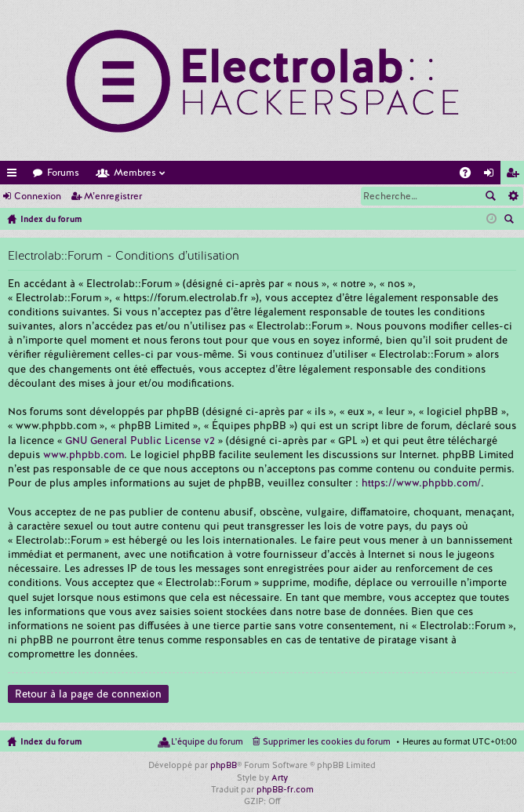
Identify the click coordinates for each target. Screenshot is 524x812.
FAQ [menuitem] (470, 175)
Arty (280, 777)
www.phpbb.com (84, 455)
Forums (63, 173)
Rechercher (490, 196)
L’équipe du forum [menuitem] (207, 741)
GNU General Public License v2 (140, 441)
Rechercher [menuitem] (511, 220)
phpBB (224, 765)
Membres (135, 173)
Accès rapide (15, 175)
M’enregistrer (113, 196)
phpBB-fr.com (285, 789)
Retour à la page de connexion (88, 694)
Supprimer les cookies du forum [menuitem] (327, 741)
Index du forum (51, 741)
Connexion (38, 196)
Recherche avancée (513, 196)
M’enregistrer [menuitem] (515, 175)
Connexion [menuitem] (492, 175)
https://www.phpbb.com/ (421, 483)
